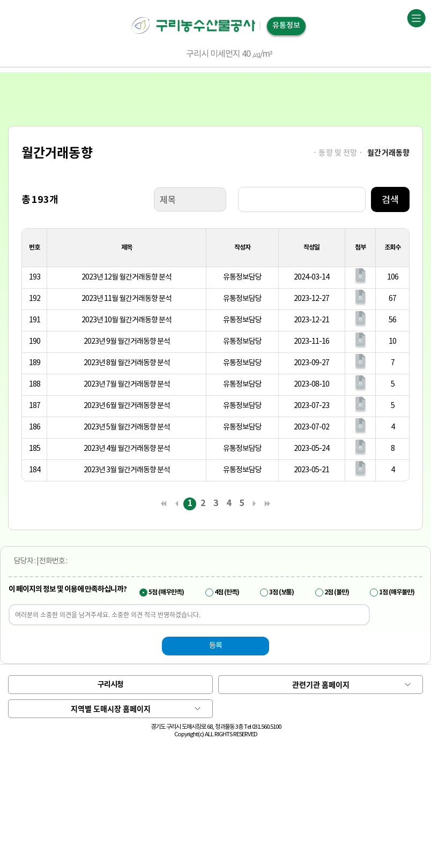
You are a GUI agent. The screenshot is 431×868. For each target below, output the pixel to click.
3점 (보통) (281, 592)
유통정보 (286, 25)
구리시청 (110, 685)
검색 (390, 199)
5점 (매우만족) (166, 592)
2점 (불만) (337, 592)
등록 (215, 646)
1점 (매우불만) (397, 592)
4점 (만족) (227, 592)
